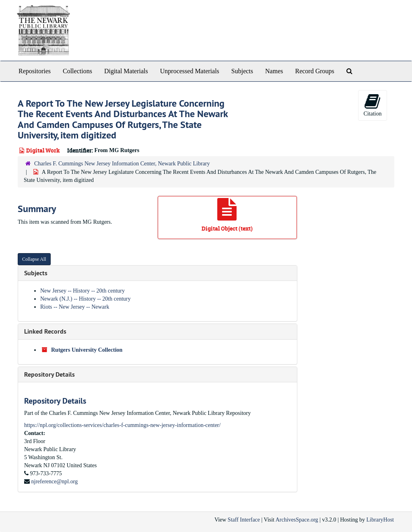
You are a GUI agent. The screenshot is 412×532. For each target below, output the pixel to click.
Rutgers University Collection (87, 350)
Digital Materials (126, 71)
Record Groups (314, 71)
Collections (77, 71)
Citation (372, 105)
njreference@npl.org (55, 481)
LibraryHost (380, 520)
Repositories (35, 71)
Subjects (242, 71)
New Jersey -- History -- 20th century (82, 291)
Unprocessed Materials (190, 71)
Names (274, 71)
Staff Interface (244, 520)
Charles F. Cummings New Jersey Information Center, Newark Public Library (122, 164)
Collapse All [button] (34, 259)
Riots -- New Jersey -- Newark (75, 307)
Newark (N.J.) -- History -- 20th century (85, 299)
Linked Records (45, 331)
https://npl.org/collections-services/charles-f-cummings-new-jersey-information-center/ (122, 425)
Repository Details (49, 374)
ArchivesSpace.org (297, 520)
